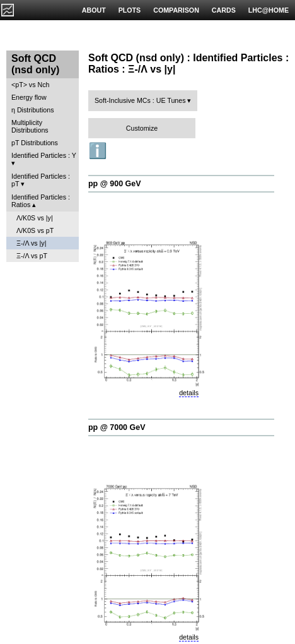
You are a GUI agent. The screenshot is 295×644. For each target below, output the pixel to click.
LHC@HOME (269, 10)
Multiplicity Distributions (30, 126)
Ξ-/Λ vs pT (32, 256)
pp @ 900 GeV (115, 184)
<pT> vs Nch (30, 85)
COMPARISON (176, 10)
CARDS (224, 10)
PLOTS (130, 10)
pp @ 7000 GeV (117, 427)
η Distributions (33, 110)
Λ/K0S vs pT (35, 230)
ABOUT (94, 10)
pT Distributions (35, 143)
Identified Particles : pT (41, 180)
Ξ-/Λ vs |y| (31, 243)
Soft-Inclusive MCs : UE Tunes (140, 100)
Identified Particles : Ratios (41, 201)
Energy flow (29, 97)
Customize (142, 128)
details (189, 393)
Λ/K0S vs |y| (35, 218)
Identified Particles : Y (44, 155)
